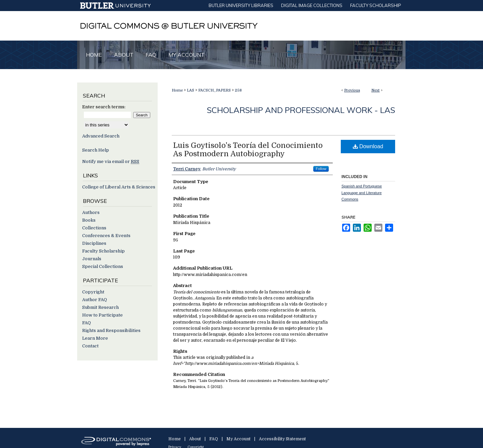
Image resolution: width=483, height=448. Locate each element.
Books (89, 220)
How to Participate (102, 315)
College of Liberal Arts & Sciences (119, 187)
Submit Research (100, 307)
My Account (238, 439)
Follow (321, 169)
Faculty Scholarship (103, 251)
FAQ (87, 323)
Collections (94, 228)
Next (375, 90)
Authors (91, 212)
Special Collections (103, 266)
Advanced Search (101, 136)
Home (177, 90)
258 (238, 90)
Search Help (96, 150)
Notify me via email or (111, 161)
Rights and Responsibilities (111, 330)
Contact (90, 346)
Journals (92, 259)
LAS (191, 90)
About (195, 439)
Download (368, 146)
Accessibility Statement (282, 439)
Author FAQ (95, 300)
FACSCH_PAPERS (214, 90)
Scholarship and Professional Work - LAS (301, 110)
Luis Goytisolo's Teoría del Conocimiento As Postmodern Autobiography (248, 150)
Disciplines (94, 243)
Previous (352, 90)
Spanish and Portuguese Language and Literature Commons (362, 193)
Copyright (93, 292)
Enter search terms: (104, 107)
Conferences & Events (106, 236)
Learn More (95, 338)
